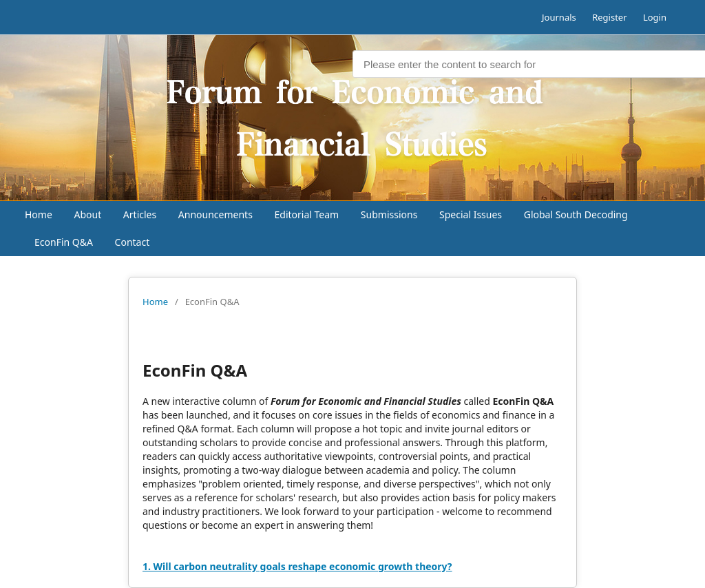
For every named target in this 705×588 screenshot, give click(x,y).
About (87, 214)
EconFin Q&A (64, 242)
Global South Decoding (576, 214)
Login (655, 17)
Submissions (389, 214)
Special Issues (471, 214)
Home (39, 214)
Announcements (215, 214)
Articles (140, 214)
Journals (559, 17)
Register (609, 17)
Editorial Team (307, 214)
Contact (133, 242)
